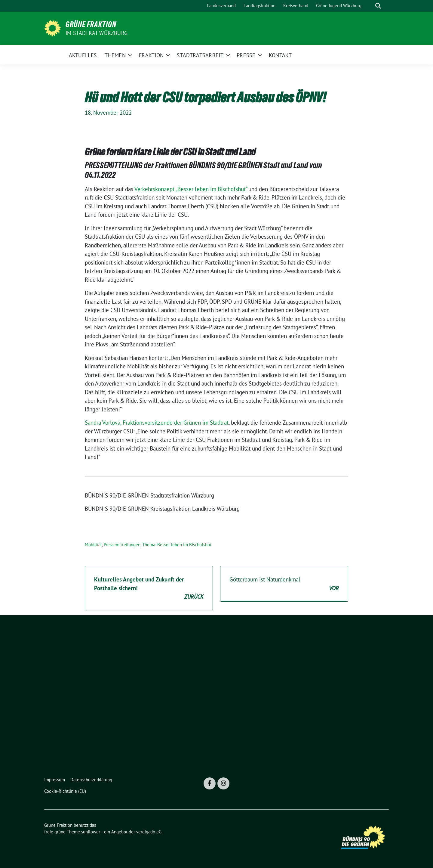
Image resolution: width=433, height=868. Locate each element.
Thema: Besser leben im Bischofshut (177, 545)
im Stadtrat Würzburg (97, 33)
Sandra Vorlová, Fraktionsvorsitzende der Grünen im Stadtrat (157, 423)
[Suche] (370, 6)
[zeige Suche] (378, 6)
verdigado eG (149, 832)
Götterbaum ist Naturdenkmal (284, 584)
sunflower (91, 832)
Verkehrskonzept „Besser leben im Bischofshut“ (191, 189)
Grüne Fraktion (91, 24)
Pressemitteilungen (122, 545)
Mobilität (93, 545)
